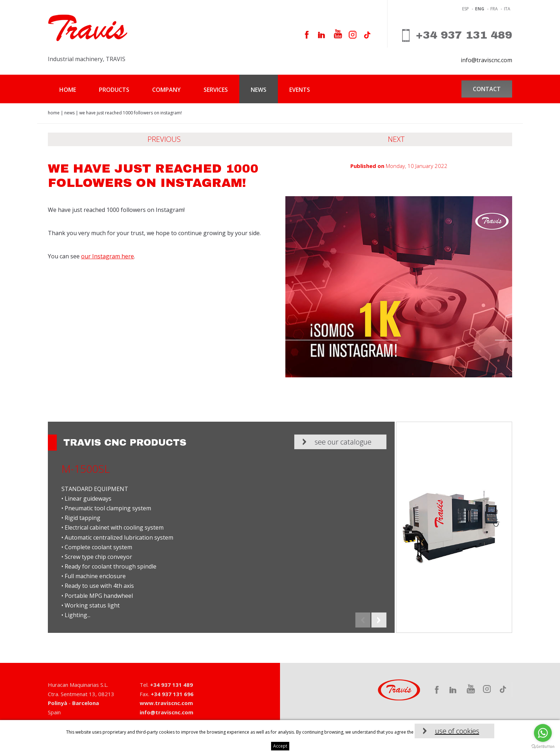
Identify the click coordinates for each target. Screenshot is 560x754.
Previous (164, 139)
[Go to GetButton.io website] (543, 747)
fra (494, 9)
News (259, 90)
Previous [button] (363, 620)
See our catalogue (343, 442)
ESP (466, 9)
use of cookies (457, 731)
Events (300, 90)
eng (480, 9)
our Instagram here (107, 256)
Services (216, 90)
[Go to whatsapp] (543, 733)
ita (507, 9)
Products (114, 90)
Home (68, 90)
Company (166, 90)
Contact (487, 89)
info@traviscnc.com (486, 60)
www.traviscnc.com (166, 703)
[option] (280, 527)
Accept (280, 746)
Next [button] (379, 620)
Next (396, 139)
